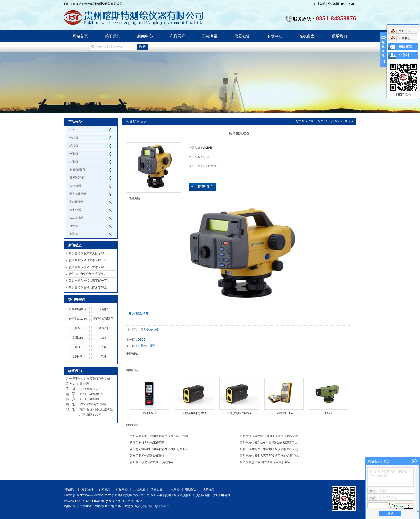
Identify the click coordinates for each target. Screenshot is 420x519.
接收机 (74, 226)
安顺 (144, 506)
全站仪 (74, 138)
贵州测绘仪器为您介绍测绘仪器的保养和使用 (269, 436)
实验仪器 (75, 186)
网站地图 (333, 4)
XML (351, 4)
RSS (344, 4)
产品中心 (122, 489)
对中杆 (78, 357)
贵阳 (150, 506)
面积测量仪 (77, 202)
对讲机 (74, 234)
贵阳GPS (78, 338)
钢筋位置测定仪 (103, 319)
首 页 (320, 121)
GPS (72, 130)
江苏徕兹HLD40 (284, 413)
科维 (78, 328)
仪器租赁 (242, 36)
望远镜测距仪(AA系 (239, 413)
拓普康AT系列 (147, 346)
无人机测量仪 (78, 194)
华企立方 (142, 501)
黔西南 (100, 506)
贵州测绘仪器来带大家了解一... (89, 253)
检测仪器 (75, 210)
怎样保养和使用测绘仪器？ (147, 456)
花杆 (103, 357)
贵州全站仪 (203, 495)
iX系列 (103, 328)
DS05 (141, 340)
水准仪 (74, 162)
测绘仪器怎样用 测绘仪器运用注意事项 (265, 462)
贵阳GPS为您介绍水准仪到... (87, 274)
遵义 (137, 506)
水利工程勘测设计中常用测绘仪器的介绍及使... (270, 449)
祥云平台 (114, 501)
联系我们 (339, 36)
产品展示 (177, 36)
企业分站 (320, 4)
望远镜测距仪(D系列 (195, 413)
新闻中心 (145, 36)
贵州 (157, 506)
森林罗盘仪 (77, 218)
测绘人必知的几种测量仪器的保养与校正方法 (159, 436)
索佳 (78, 347)
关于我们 (113, 36)
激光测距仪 (77, 178)
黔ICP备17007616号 (77, 501)
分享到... (405, 55)
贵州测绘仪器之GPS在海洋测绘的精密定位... (268, 443)
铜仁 (114, 506)
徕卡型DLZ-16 (78, 319)
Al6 (103, 347)
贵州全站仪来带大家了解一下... (89, 281)
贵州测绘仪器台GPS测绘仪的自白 (151, 462)
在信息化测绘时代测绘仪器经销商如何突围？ (159, 449)
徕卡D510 (150, 413)
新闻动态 (104, 489)
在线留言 (307, 36)
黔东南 (165, 506)
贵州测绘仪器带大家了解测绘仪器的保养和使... (270, 456)
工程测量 (210, 36)
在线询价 (202, 187)
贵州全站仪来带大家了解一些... (89, 260)
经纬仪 (74, 146)
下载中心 (274, 36)
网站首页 (80, 36)
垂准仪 (74, 154)
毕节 (121, 506)
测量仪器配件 (78, 170)
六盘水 (129, 506)
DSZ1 (329, 413)
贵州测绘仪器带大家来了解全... (89, 287)
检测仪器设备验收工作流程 (147, 443)
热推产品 (70, 506)
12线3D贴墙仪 (78, 309)
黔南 (108, 506)
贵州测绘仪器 (149, 330)
